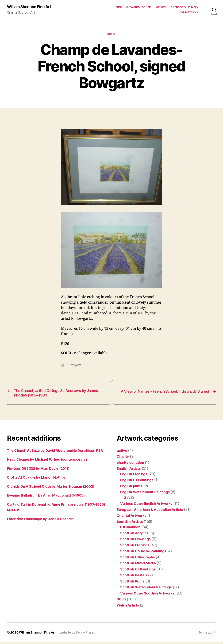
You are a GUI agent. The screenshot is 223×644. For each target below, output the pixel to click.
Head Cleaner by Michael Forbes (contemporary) (49, 467)
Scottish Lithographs (139, 559)
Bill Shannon (131, 529)
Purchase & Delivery (184, 7)
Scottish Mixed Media (139, 565)
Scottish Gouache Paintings (144, 553)
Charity (123, 458)
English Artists (130, 470)
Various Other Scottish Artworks (149, 595)
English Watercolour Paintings (146, 494)
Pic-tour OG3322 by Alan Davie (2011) (40, 476)
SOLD (111, 35)
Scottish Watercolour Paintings (147, 589)
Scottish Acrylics (135, 535)
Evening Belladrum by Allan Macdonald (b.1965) (49, 503)
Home (118, 7)
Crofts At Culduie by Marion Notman (38, 485)
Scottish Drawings (136, 541)
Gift (127, 499)
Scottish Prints (133, 583)
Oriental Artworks (132, 517)
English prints (132, 488)
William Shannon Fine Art (30, 7)
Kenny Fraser (86, 634)
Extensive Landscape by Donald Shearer (42, 526)
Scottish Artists (131, 523)
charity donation (131, 464)
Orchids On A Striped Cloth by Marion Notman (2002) (53, 494)
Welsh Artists (129, 607)
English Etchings (135, 476)
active (122, 452)
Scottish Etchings (136, 547)
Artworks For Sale (139, 7)
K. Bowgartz (74, 366)
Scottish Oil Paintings (139, 571)
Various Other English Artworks (148, 505)
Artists (161, 7)
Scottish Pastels (134, 577)
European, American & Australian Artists (152, 511)
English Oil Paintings (138, 482)
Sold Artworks (188, 12)
